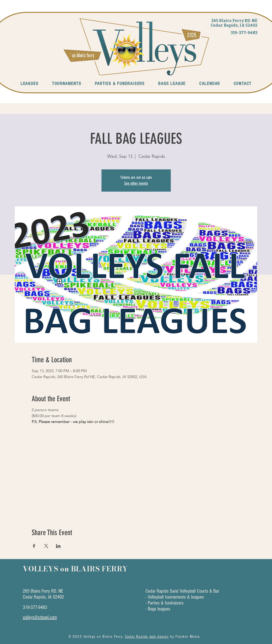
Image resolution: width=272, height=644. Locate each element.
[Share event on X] (46, 546)
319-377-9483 (244, 33)
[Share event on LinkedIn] (58, 546)
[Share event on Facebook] (34, 546)
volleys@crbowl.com (40, 617)
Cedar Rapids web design (147, 637)
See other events (136, 183)
